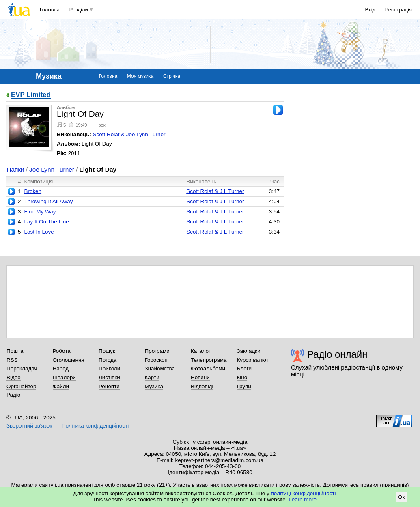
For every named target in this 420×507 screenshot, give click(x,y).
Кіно (242, 377)
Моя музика (140, 76)
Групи (244, 386)
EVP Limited (31, 95)
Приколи (109, 368)
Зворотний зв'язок (29, 426)
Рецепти (109, 386)
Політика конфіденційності (95, 426)
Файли (61, 386)
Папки (15, 169)
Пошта (15, 351)
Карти (152, 377)
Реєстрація (398, 10)
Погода (108, 360)
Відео (14, 377)
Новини (200, 377)
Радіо (13, 395)
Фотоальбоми (208, 368)
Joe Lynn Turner (52, 169)
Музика (154, 386)
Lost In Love (39, 232)
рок (102, 125)
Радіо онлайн (337, 354)
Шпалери (64, 377)
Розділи (79, 10)
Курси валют (253, 360)
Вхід (370, 10)
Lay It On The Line (46, 222)
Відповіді (202, 386)
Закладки (249, 351)
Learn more (303, 499)
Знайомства (160, 368)
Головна (50, 10)
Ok (402, 497)
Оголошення (69, 360)
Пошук (107, 351)
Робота (62, 351)
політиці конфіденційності (304, 493)
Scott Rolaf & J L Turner (215, 191)
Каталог (201, 351)
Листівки (109, 377)
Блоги (244, 368)
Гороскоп (156, 360)
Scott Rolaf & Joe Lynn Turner (129, 134)
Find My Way (40, 212)
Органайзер (21, 386)
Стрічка (172, 76)
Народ (61, 368)
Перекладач (22, 368)
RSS (12, 360)
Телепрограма (209, 360)
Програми (157, 351)
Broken (33, 191)
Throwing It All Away (48, 201)
